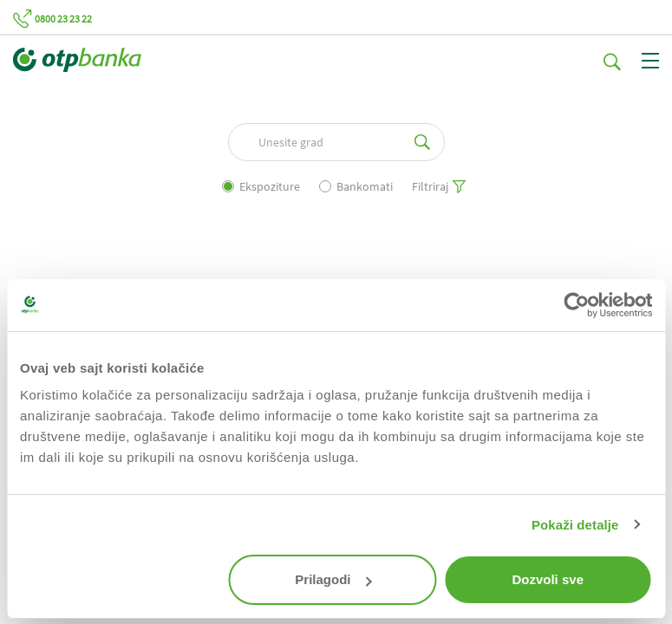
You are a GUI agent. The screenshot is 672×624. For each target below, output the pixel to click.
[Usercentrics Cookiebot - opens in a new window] (576, 305)
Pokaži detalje (575, 525)
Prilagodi (333, 579)
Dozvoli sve (548, 579)
